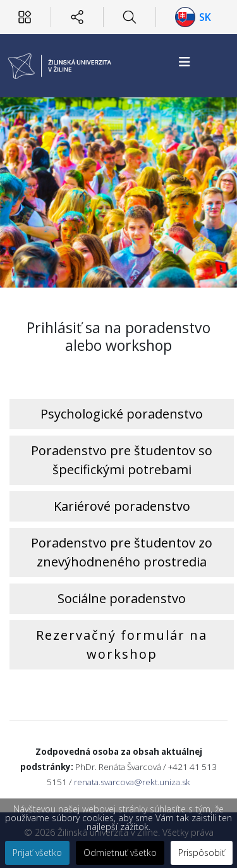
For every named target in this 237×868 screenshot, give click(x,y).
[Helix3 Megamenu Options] (185, 62)
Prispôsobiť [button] (202, 853)
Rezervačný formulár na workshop (122, 645)
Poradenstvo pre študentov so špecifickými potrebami (122, 460)
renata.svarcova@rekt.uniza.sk (132, 782)
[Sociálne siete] (77, 17)
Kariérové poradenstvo (122, 506)
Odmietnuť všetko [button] (120, 853)
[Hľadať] (130, 17)
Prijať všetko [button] (37, 853)
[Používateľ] (25, 17)
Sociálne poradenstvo (122, 598)
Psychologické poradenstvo (122, 414)
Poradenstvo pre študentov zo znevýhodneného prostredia (122, 552)
